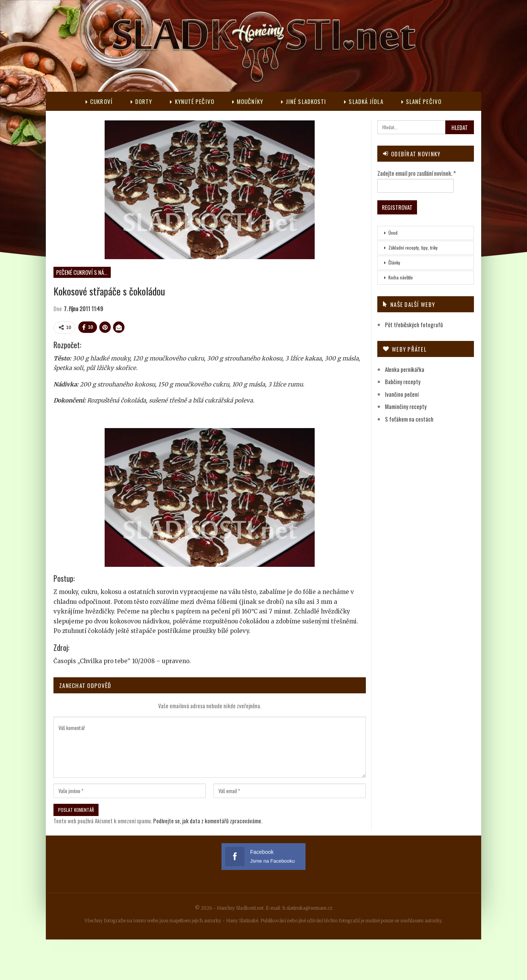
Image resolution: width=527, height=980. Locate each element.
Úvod (393, 233)
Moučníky (248, 101)
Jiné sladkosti (304, 101)
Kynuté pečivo (192, 101)
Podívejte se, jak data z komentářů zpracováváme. (208, 821)
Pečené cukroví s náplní (83, 272)
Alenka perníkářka (405, 369)
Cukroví (99, 101)
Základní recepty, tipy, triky (413, 247)
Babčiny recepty (403, 381)
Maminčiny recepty (406, 406)
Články (394, 262)
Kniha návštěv (401, 277)
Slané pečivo (421, 101)
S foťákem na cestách (409, 419)
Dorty (141, 101)
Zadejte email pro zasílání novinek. (416, 173)
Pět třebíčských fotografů (414, 325)
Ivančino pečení (402, 394)
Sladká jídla (364, 101)
